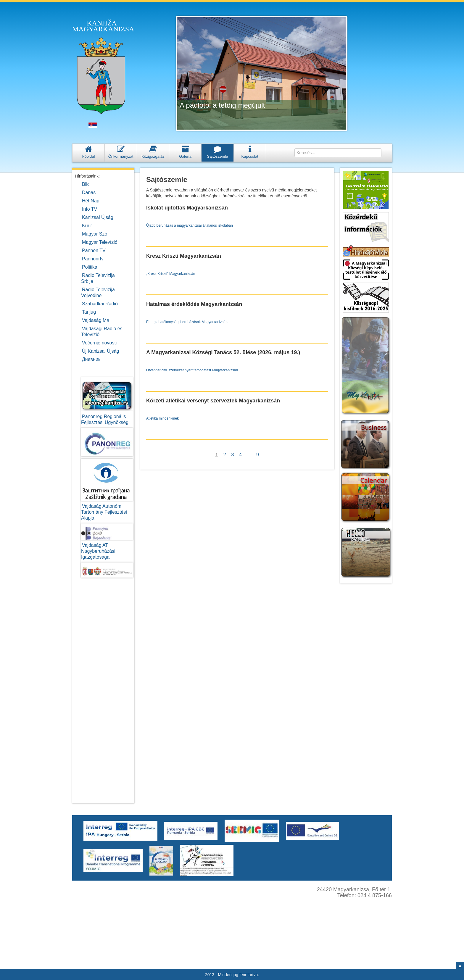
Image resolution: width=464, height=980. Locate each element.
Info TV (90, 209)
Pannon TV (94, 250)
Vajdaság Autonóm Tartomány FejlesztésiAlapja (104, 512)
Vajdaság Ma (96, 320)
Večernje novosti (99, 343)
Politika (90, 267)
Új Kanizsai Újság (100, 351)
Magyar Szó (95, 234)
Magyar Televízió (100, 242)
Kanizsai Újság (98, 217)
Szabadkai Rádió (100, 304)
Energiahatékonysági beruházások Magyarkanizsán (187, 322)
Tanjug (89, 312)
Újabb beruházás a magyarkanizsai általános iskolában (190, 225)
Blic (86, 184)
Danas (89, 192)
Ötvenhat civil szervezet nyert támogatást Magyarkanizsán (192, 370)
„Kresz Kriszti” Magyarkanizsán (171, 274)
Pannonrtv (93, 259)
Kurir (87, 226)
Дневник (91, 359)
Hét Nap (91, 201)
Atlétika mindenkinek (162, 418)
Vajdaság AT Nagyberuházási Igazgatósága (98, 551)
